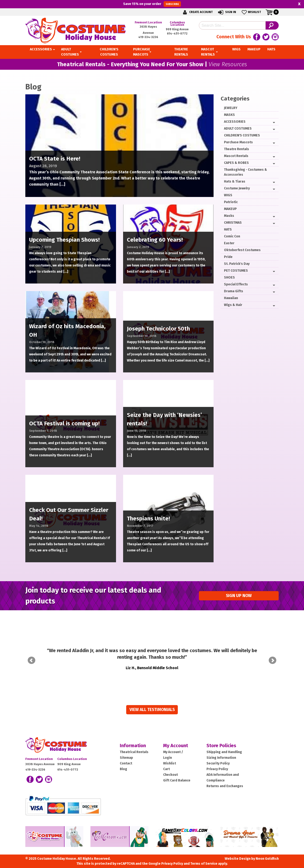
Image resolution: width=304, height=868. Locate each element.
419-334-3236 (148, 37)
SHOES (229, 277)
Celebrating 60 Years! (155, 240)
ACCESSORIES (235, 122)
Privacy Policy (217, 762)
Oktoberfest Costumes (242, 250)
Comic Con (232, 236)
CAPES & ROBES (236, 163)
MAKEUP (230, 209)
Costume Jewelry (237, 188)
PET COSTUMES (236, 271)
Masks (229, 216)
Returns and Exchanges (225, 779)
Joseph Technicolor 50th (158, 329)
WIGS (228, 195)
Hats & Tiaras (235, 181)
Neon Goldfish (267, 852)
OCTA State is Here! (55, 159)
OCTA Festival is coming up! (64, 423)
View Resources (228, 64)
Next (273, 657)
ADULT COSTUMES (238, 129)
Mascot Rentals (236, 156)
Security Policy (218, 757)
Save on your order (152, 4)
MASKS (229, 115)
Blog (123, 762)
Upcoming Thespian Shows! (64, 240)
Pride (228, 257)
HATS (228, 229)
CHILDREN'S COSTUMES (242, 135)
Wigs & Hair (233, 305)
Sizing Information (221, 751)
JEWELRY (231, 108)
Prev (31, 657)
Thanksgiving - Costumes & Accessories (246, 172)
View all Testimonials (152, 703)
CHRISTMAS (233, 223)
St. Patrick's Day (237, 264)
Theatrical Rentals (134, 745)
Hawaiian (231, 298)
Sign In (227, 12)
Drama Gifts (234, 291)
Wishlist (251, 12)
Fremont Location (148, 22)
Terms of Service (204, 857)
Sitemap (126, 751)
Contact (126, 757)
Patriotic (231, 202)
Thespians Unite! (148, 519)
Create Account (197, 12)
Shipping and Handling (224, 745)
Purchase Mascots (238, 142)
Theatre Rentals (237, 149)
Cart (166, 762)
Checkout (170, 768)
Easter (229, 243)
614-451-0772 (177, 33)
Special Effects (236, 284)
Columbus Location (177, 24)
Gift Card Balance (177, 774)
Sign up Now (239, 596)
